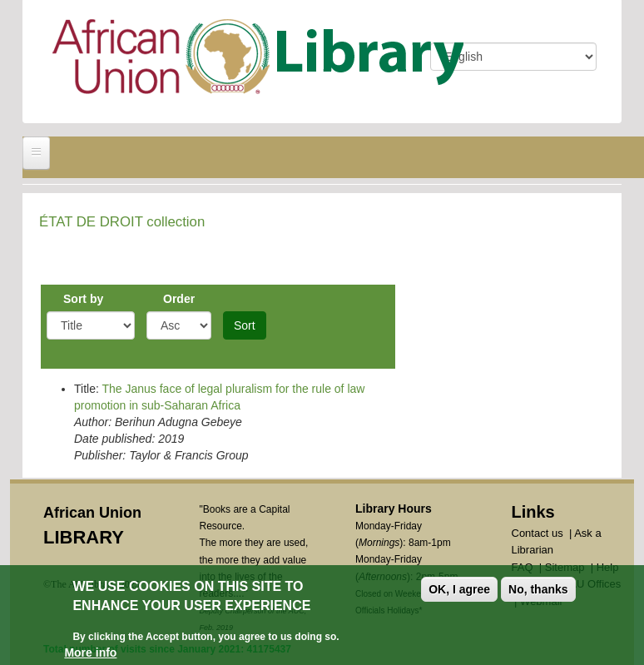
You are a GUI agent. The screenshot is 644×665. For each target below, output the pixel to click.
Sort (245, 325)
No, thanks (538, 590)
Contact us (537, 533)
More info (90, 653)
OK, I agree (459, 590)
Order (179, 299)
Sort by (83, 299)
